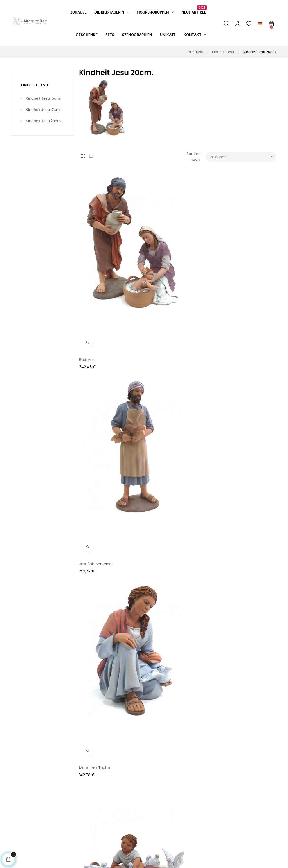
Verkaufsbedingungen (99, 790)
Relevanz (243, 157)
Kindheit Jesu (34, 85)
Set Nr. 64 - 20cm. (162, 690)
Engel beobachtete (164, 370)
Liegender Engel (228, 370)
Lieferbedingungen (96, 800)
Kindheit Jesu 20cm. (44, 121)
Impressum (89, 821)
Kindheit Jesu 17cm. (43, 110)
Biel (150, 583)
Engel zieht (89, 477)
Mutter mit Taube (229, 263)
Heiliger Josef (226, 477)
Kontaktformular (94, 780)
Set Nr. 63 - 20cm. (95, 690)
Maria (219, 583)
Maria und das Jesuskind (102, 583)
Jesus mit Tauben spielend (103, 370)
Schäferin (155, 477)
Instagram (134, 790)
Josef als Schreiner (163, 263)
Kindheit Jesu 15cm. (43, 99)
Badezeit (87, 263)
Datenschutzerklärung (99, 810)
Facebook (133, 780)
